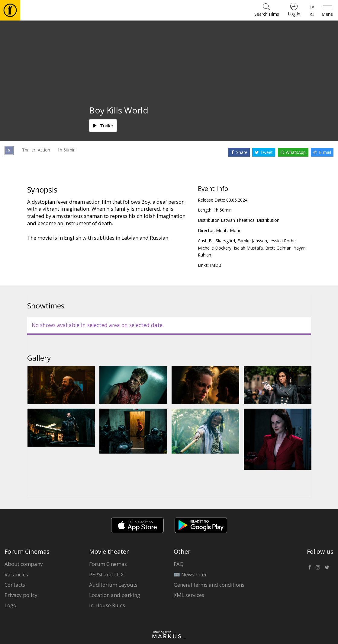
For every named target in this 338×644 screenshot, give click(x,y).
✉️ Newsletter (190, 574)
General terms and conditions (209, 585)
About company (24, 564)
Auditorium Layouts (113, 585)
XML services (189, 595)
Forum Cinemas (108, 564)
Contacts (15, 585)
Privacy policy (21, 595)
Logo (10, 605)
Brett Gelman (278, 248)
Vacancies (16, 574)
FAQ (179, 564)
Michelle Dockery (215, 248)
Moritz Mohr (228, 230)
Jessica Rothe (283, 241)
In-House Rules (107, 605)
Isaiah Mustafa (248, 248)
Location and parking (115, 595)
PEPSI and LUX (106, 574)
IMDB (216, 265)
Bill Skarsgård (222, 241)
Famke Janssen (252, 241)
